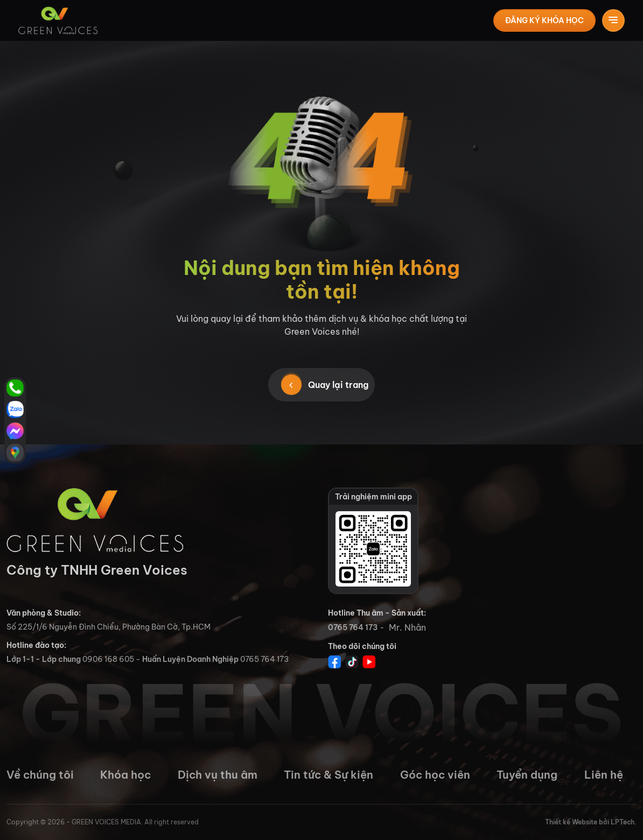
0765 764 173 (353, 627)
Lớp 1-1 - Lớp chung (44, 659)
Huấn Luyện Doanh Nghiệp (190, 659)
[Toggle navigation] (614, 20)
